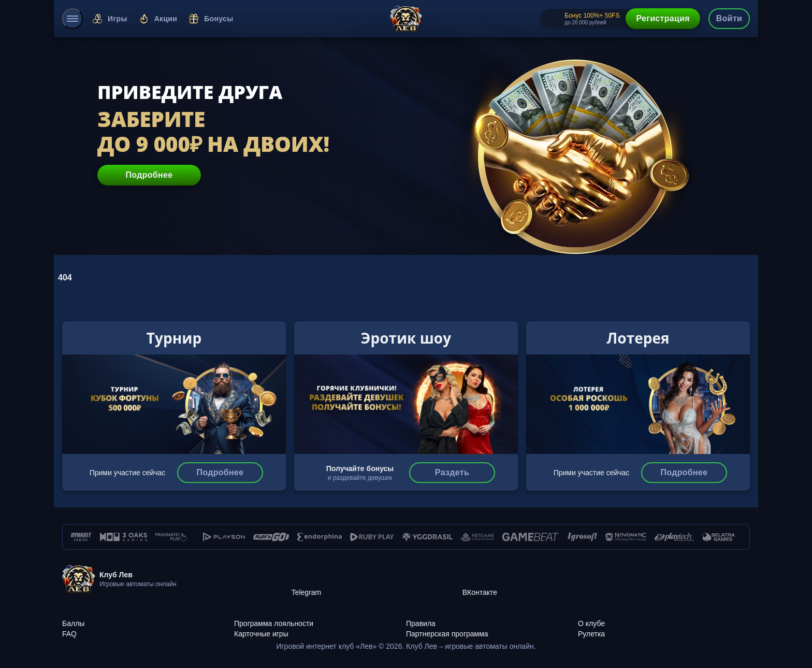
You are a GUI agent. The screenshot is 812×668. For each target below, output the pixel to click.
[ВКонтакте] (548, 579)
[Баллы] (148, 618)
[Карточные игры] (320, 628)
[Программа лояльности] (320, 618)
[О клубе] (664, 618)
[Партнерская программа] (492, 628)
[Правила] (492, 618)
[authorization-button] (729, 19)
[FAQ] (148, 628)
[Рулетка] (664, 628)
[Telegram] (377, 579)
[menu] (72, 19)
